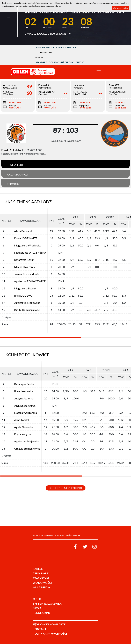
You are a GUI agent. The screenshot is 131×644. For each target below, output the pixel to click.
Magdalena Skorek (25, 288)
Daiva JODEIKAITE (26, 238)
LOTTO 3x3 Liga (44, 52)
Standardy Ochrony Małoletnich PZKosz (60, 62)
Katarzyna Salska (24, 384)
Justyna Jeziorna (24, 398)
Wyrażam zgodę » (121, 8)
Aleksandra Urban (25, 405)
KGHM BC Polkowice (27, 355)
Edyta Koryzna (23, 434)
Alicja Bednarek (23, 231)
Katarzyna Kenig (24, 260)
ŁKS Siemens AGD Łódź (29, 202)
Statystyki (15, 165)
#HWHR (39, 57)
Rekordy (13, 184)
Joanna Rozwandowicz (27, 274)
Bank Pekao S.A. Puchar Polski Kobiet (57, 47)
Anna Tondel (21, 420)
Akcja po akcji (17, 174)
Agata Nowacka (24, 427)
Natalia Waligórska (26, 413)
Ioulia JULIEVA (23, 295)
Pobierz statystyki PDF (66, 488)
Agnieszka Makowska (27, 303)
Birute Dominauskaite (27, 310)
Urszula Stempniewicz (27, 448)
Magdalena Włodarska (28, 245)
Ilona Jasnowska (24, 391)
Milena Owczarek (25, 267)
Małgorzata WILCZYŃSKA (30, 253)
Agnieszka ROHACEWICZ (30, 281)
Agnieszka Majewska (27, 441)
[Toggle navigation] (99, 72)
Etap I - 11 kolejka (11, 150)
